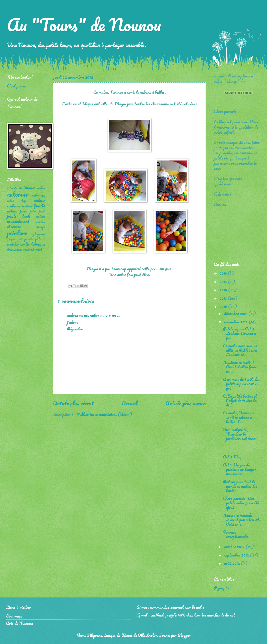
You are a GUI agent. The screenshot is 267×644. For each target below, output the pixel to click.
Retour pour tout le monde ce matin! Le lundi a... (240, 486)
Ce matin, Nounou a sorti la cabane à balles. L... (239, 417)
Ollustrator (148, 635)
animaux (27, 187)
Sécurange (14, 616)
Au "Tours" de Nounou (84, 24)
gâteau (12, 211)
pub (20, 239)
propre (11, 239)
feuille (39, 206)
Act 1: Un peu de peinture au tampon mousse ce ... (240, 469)
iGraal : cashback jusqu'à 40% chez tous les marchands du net (186, 615)
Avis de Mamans (20, 623)
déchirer (27, 206)
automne (17, 194)
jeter (33, 211)
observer (14, 227)
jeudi (42, 211)
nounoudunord (18, 221)
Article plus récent (74, 403)
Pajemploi (222, 588)
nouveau (40, 222)
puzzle (29, 239)
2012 (224, 306)
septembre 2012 (237, 555)
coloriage (39, 195)
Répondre (75, 329)
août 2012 (232, 563)
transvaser (15, 249)
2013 (224, 298)
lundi (26, 216)
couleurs (14, 206)
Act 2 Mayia (234, 457)
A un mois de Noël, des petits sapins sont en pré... (241, 384)
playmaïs (39, 234)
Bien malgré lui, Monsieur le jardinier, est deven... (241, 434)
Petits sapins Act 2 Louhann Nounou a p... (239, 333)
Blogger (184, 635)
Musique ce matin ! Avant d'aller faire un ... (240, 367)
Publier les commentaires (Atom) (104, 414)
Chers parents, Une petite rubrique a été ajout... (241, 503)
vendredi (29, 250)
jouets (12, 216)
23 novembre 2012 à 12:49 (100, 315)
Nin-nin (12, 188)
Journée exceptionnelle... (237, 534)
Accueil (130, 403)
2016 (224, 273)
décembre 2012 (236, 313)
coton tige (17, 201)
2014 (224, 290)
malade (40, 216)
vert (39, 249)
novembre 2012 (236, 322)
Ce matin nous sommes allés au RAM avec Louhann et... (241, 350)
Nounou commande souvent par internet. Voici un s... (242, 520)
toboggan (38, 244)
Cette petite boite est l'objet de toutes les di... (240, 400)
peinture (17, 233)
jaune (24, 211)
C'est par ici (17, 86)
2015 (224, 281)
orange (40, 227)
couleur (39, 200)
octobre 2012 (235, 546)
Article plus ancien (186, 403)
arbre (41, 188)
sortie (25, 244)
